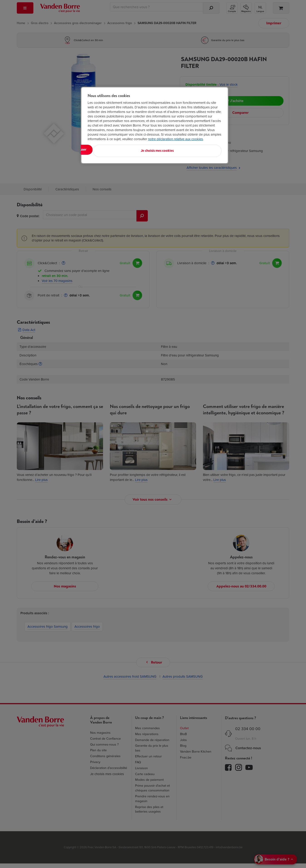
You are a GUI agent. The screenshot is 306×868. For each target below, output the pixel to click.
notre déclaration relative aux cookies (175, 139)
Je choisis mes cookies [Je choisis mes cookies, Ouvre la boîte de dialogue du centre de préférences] (199, 150)
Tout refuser (146, 150)
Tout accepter (106, 150)
